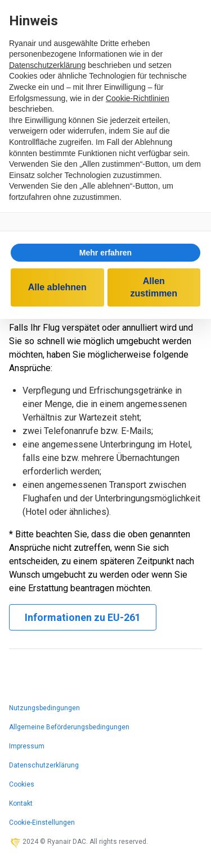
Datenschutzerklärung (44, 765)
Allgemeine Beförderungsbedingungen (69, 727)
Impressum (27, 746)
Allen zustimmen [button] (154, 287)
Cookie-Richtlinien (138, 98)
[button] (105, 253)
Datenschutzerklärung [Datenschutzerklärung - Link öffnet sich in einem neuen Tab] (47, 65)
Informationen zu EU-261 (83, 617)
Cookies (22, 784)
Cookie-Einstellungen (42, 823)
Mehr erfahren (105, 253)
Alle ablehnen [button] (57, 287)
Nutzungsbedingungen (44, 708)
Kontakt (21, 803)
